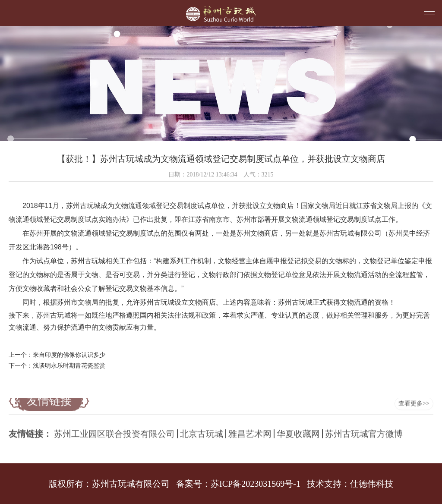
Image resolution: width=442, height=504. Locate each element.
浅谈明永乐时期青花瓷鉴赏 (69, 366)
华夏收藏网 (298, 431)
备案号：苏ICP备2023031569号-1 (238, 484)
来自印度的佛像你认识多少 (69, 355)
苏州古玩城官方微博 (364, 431)
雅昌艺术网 (250, 431)
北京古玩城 (202, 431)
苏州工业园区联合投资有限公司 (114, 431)
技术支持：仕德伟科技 (350, 484)
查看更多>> (414, 399)
